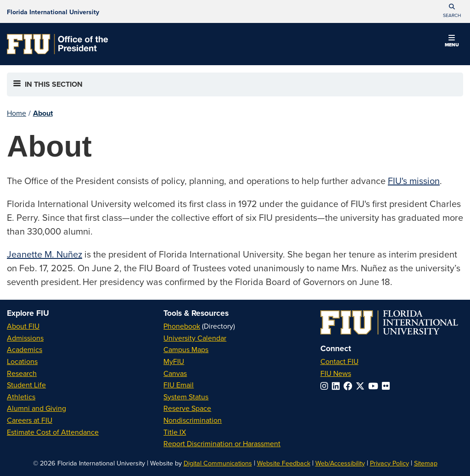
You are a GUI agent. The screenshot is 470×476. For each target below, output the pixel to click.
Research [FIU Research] (22, 373)
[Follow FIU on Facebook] (350, 386)
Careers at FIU (30, 420)
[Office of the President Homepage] (57, 44)
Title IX (175, 432)
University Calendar (195, 338)
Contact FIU (339, 361)
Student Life (26, 385)
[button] (452, 11)
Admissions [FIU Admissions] (25, 338)
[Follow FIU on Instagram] (326, 386)
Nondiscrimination (193, 420)
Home (17, 113)
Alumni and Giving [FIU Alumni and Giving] (36, 408)
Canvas (175, 373)
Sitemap (426, 463)
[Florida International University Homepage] (53, 11)
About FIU (23, 326)
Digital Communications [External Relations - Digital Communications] (218, 463)
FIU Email (179, 385)
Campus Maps (186, 349)
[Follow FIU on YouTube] (375, 386)
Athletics (21, 397)
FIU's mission (414, 181)
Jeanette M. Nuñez (45, 254)
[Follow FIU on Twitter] (362, 386)
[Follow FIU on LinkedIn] (338, 386)
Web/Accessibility (340, 463)
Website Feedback (284, 463)
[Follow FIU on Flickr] (388, 386)
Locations (22, 361)
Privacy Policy (389, 463)
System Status (186, 397)
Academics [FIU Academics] (25, 349)
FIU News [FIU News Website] (336, 373)
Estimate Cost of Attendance (53, 432)
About (43, 113)
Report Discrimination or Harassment (222, 443)
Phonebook (182, 326)
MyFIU (174, 361)
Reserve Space (187, 408)
